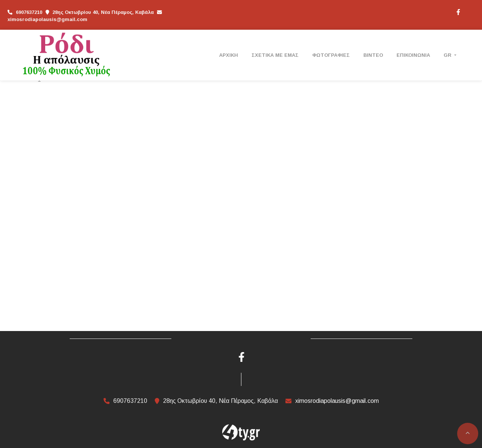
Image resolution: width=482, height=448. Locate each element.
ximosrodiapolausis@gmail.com (47, 19)
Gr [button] (448, 55)
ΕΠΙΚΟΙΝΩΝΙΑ (413, 55)
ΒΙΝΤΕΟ (373, 55)
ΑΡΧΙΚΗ (229, 55)
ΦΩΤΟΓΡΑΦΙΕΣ (331, 55)
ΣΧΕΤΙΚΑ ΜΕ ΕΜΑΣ (275, 55)
